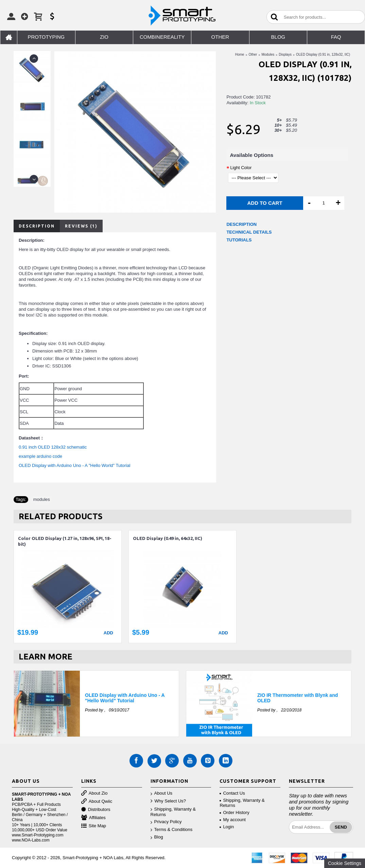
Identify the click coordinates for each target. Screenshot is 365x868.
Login (227, 827)
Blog (157, 837)
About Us (161, 793)
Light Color (241, 168)
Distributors (96, 810)
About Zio (94, 793)
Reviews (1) (81, 226)
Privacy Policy (166, 822)
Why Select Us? (168, 801)
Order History (234, 812)
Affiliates (93, 818)
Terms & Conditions (172, 830)
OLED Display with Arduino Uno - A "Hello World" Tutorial (74, 465)
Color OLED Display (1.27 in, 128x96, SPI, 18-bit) (65, 541)
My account (232, 820)
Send (341, 827)
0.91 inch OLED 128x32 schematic (53, 447)
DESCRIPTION (241, 224)
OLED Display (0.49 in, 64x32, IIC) (168, 538)
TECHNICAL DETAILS (249, 232)
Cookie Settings (345, 863)
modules (42, 499)
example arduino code (40, 456)
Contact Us (232, 793)
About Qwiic (97, 802)
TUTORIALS (239, 240)
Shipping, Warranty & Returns (173, 812)
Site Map (94, 826)
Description (37, 226)
